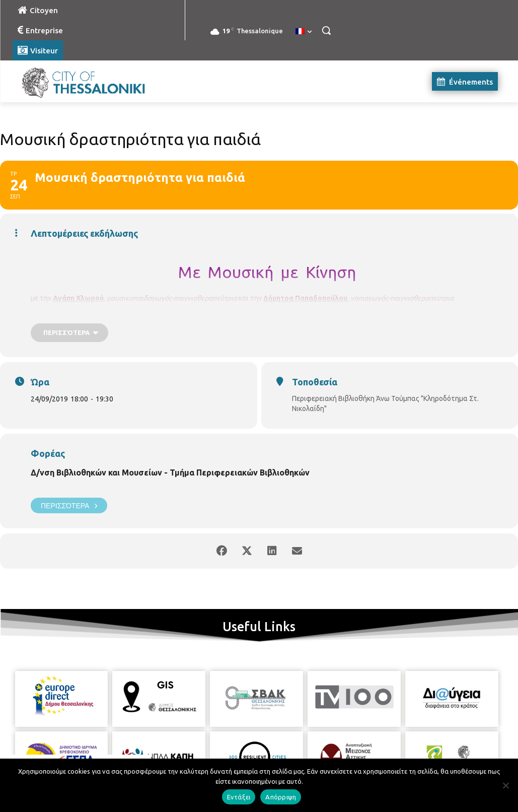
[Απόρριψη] (505, 785)
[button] (326, 30)
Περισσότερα (69, 505)
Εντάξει (239, 797)
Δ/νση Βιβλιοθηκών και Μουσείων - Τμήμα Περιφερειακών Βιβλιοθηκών (170, 472)
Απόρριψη (281, 797)
